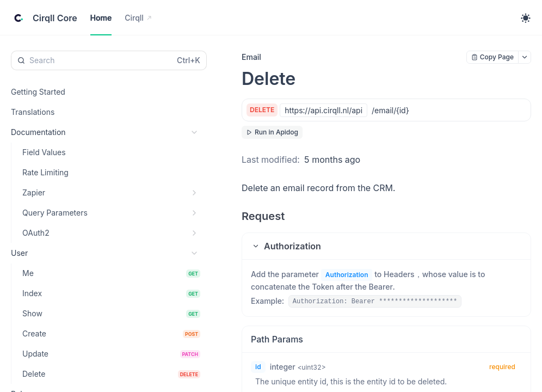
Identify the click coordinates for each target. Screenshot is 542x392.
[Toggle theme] (526, 18)
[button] (386, 246)
